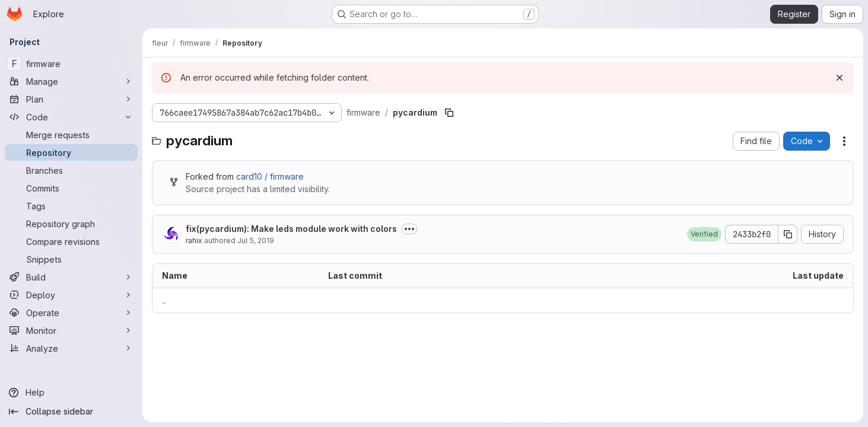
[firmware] (71, 63)
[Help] (71, 393)
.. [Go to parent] (164, 300)
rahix (194, 240)
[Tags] (71, 206)
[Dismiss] (840, 78)
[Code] (71, 117)
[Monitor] (71, 330)
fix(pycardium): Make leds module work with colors (291, 229)
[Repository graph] (71, 224)
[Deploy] (71, 295)
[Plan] (71, 99)
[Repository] (71, 152)
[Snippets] (71, 259)
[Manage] (71, 81)
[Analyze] (71, 348)
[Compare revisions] (71, 241)
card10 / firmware (270, 176)
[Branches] (71, 170)
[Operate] (71, 313)
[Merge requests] (71, 135)
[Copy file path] (449, 113)
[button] (704, 234)
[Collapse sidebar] (71, 412)
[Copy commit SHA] (788, 234)
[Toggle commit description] (409, 229)
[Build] (71, 277)
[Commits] (71, 188)
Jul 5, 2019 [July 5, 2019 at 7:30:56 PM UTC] (256, 240)
